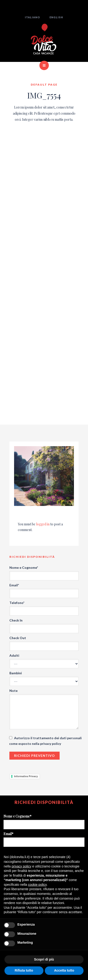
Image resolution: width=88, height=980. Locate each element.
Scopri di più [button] (44, 959)
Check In (16, 620)
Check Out (18, 638)
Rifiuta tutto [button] (24, 970)
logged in (43, 524)
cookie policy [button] (37, 885)
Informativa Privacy (26, 776)
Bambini (16, 673)
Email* (14, 585)
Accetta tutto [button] (64, 970)
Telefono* (17, 603)
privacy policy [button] (21, 866)
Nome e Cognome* (24, 567)
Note (13, 691)
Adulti (14, 655)
